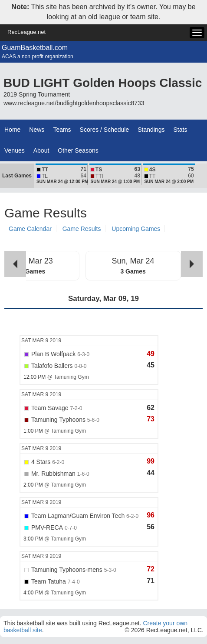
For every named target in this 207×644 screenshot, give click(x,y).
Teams (62, 130)
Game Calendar (30, 229)
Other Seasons (78, 150)
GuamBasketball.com (35, 48)
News (37, 130)
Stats (181, 130)
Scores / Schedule (105, 130)
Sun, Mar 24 (133, 261)
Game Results (82, 229)
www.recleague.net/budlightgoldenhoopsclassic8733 (74, 103)
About (41, 150)
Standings (151, 130)
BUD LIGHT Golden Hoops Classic (103, 83)
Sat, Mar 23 (33, 261)
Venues (15, 150)
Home (12, 130)
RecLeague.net (26, 32)
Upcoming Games (136, 229)
